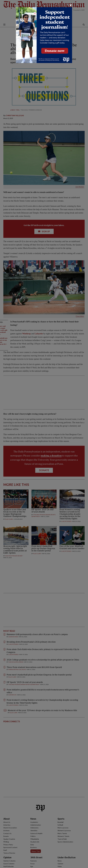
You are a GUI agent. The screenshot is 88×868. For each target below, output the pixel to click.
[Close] (71, 5)
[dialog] (44, 434)
